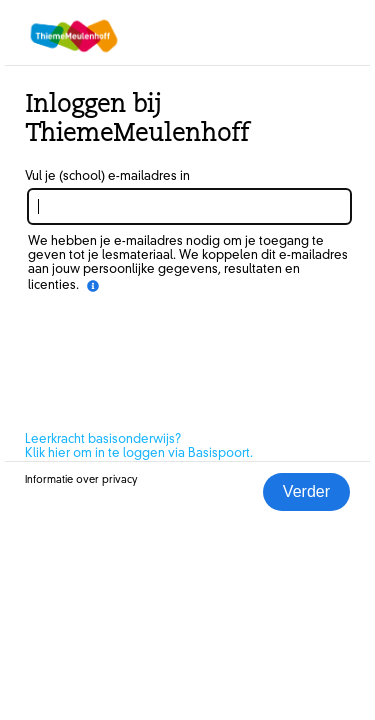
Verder (306, 491)
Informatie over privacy (81, 480)
